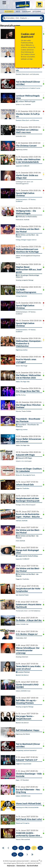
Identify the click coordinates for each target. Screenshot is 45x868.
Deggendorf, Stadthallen (22, 488)
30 (21, 854)
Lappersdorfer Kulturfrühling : (27, 556)
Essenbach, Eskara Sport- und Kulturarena (27, 74)
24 (15, 848)
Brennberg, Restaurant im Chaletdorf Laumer (28, 88)
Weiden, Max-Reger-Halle (23, 382)
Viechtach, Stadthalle (22, 521)
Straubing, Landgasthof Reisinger (25, 280)
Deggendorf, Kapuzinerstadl (24, 764)
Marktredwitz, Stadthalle (23, 220)
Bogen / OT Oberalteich (22, 780)
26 (28, 848)
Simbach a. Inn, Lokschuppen (24, 461)
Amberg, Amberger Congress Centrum (26, 240)
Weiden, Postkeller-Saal (22, 624)
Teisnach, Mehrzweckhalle (23, 839)
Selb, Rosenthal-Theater (22, 595)
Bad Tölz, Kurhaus (21, 395)
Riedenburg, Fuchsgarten (23, 823)
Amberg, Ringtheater (21, 296)
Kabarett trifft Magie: (24, 458)
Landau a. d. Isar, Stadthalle (23, 104)
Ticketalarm (26, 11)
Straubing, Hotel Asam (22, 657)
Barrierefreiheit (33, 866)
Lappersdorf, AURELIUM (23, 166)
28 (40, 848)
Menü (4, 3)
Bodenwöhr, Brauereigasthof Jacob (25, 475)
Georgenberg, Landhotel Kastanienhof (26, 750)
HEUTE (18, 11)
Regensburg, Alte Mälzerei (23, 734)
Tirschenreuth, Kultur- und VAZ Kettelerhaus (28, 611)
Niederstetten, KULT (21, 638)
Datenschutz (21, 866)
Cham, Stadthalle (20, 541)
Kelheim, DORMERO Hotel (23, 691)
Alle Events (9, 11)
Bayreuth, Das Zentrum (22, 675)
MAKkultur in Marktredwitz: (27, 217)
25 (21, 848)
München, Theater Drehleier (24, 411)
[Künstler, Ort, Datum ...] (23, 18)
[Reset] (41, 18)
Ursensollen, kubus (21, 136)
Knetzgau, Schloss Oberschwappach (26, 505)
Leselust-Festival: (23, 672)
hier (31, 59)
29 (14, 854)
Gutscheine (37, 11)
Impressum (11, 866)
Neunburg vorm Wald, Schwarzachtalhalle (27, 807)
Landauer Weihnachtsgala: (26, 101)
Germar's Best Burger (22, 366)
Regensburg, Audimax (22, 149)
